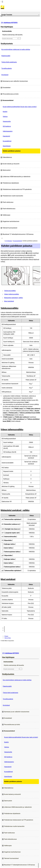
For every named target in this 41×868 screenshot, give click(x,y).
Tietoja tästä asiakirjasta (9, 62)
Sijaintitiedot (7, 146)
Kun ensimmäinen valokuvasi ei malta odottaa (16, 49)
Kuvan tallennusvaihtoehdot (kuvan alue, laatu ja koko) (20, 107)
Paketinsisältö (6, 56)
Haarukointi (6, 136)
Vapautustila (7, 121)
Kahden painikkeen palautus (12, 151)
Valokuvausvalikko (10, 291)
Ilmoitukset (5, 75)
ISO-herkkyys (7, 126)
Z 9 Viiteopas (8, 241)
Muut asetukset (9, 301)
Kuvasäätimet (7, 141)
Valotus (5, 117)
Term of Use (8, 638)
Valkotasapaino (8, 131)
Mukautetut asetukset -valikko (14, 298)
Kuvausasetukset (18, 241)
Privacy (6, 636)
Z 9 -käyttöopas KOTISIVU (9, 23)
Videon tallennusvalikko (12, 294)
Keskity (5, 112)
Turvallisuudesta (7, 68)
